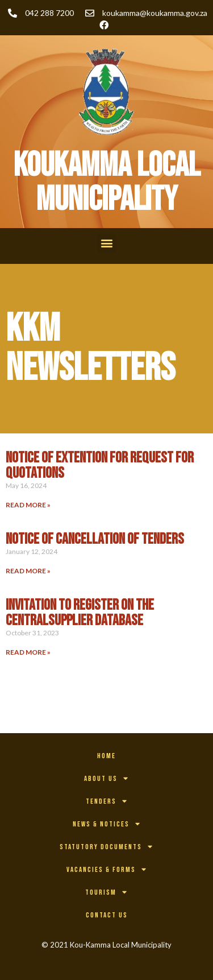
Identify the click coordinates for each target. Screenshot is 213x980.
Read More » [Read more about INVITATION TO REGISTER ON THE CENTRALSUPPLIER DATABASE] (28, 652)
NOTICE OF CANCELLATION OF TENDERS (95, 539)
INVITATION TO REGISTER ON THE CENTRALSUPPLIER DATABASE (80, 613)
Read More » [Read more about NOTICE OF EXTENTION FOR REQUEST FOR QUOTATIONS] (28, 505)
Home (106, 756)
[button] (106, 243)
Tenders (107, 801)
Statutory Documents (106, 847)
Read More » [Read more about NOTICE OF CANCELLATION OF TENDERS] (28, 571)
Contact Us (107, 915)
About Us (106, 778)
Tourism (106, 892)
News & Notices (107, 824)
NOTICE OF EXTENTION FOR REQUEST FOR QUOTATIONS (100, 466)
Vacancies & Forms (107, 869)
